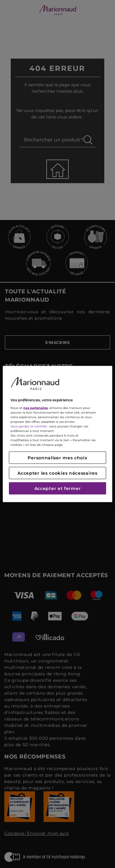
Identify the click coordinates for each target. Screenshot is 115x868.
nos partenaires (36, 408)
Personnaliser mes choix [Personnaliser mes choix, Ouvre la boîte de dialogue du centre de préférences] (57, 458)
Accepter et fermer (58, 488)
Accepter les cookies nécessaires (57, 473)
